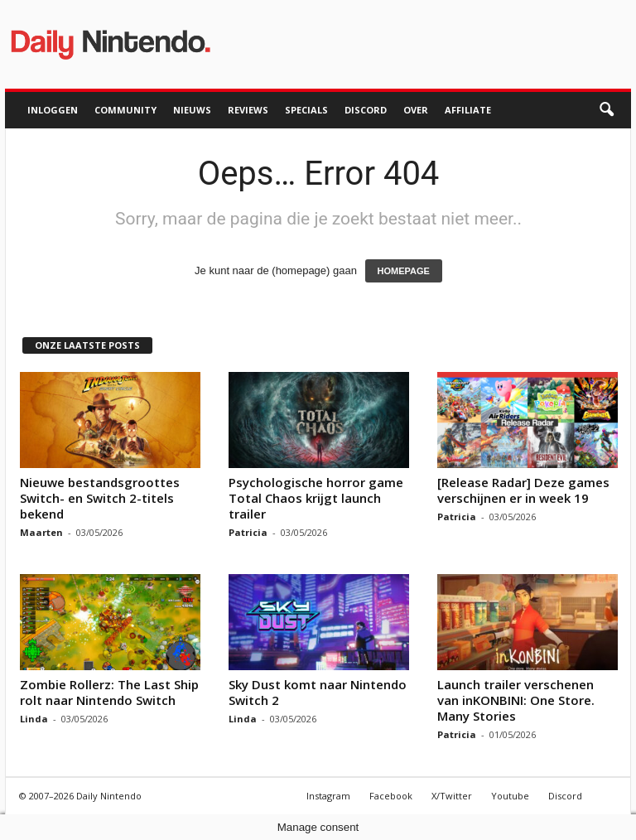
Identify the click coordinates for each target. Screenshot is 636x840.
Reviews (248, 110)
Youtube (510, 796)
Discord (366, 110)
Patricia (248, 532)
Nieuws (192, 110)
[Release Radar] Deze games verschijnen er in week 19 (523, 490)
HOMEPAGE (404, 271)
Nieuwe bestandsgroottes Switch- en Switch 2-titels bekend (100, 498)
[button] (606, 110)
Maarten (41, 532)
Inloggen (53, 110)
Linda (34, 719)
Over (416, 110)
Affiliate (468, 110)
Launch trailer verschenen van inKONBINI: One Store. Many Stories (516, 700)
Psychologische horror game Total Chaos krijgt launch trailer (316, 498)
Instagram (328, 796)
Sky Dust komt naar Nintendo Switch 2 (318, 692)
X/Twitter (452, 796)
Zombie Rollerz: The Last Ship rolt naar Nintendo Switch (109, 692)
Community (125, 110)
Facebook (391, 796)
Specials (306, 110)
